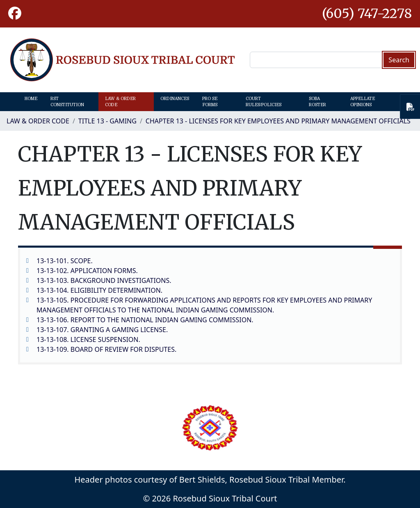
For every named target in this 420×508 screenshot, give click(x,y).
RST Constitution (67, 102)
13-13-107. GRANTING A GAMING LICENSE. (102, 330)
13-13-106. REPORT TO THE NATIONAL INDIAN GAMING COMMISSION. (145, 320)
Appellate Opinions (363, 102)
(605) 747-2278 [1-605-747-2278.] (367, 14)
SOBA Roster (317, 102)
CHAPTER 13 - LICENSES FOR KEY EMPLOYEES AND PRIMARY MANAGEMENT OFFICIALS (278, 121)
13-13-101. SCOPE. (65, 261)
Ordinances (175, 99)
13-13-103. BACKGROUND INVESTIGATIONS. (104, 280)
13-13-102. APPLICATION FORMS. (87, 271)
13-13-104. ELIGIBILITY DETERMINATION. (99, 290)
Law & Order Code (120, 102)
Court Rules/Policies (264, 102)
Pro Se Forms (210, 102)
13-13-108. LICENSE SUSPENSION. (88, 339)
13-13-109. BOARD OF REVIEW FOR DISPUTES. (106, 349)
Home (31, 99)
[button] (15, 14)
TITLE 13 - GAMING (107, 121)
